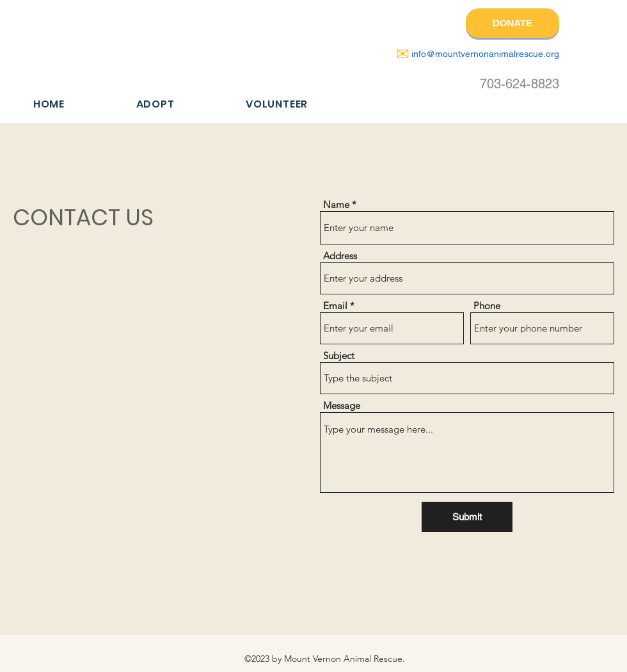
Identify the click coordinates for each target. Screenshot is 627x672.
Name (336, 204)
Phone (487, 306)
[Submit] (467, 517)
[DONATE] (512, 23)
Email (335, 306)
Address (340, 256)
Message (342, 405)
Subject (339, 356)
